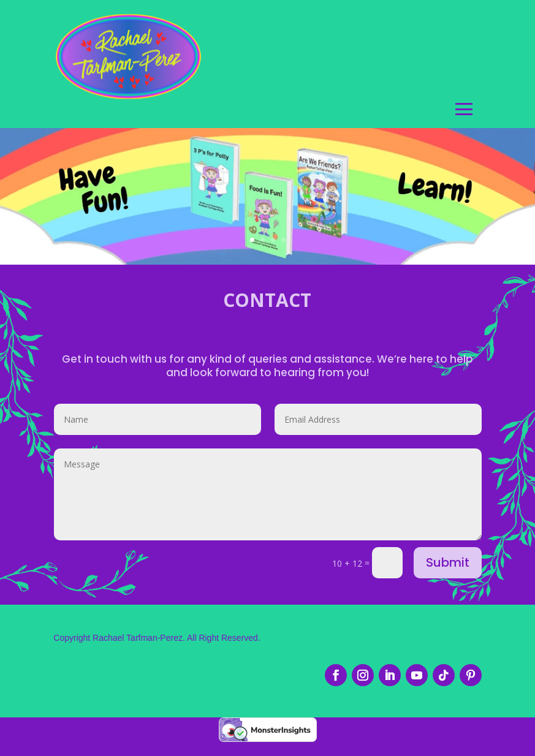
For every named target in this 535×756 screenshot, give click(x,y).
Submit (448, 572)
